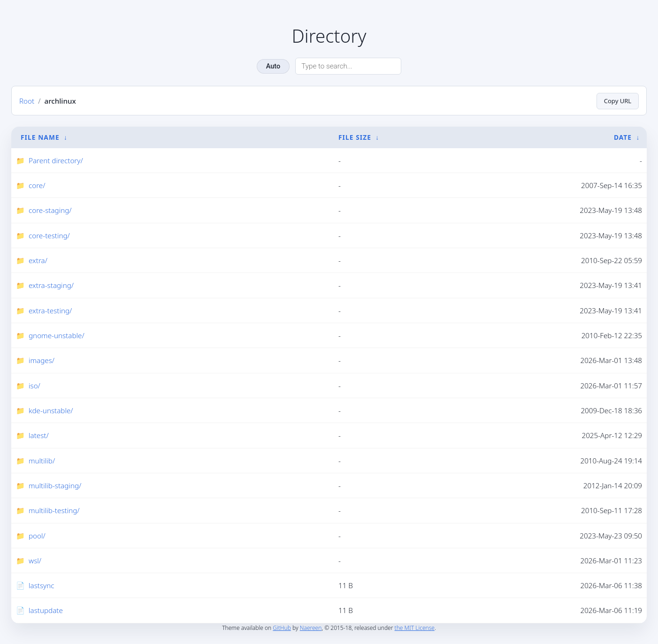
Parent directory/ (56, 160)
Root (27, 101)
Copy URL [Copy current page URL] (616, 101)
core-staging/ (50, 211)
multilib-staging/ (55, 485)
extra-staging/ (51, 286)
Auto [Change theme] (273, 66)
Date (623, 137)
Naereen (311, 628)
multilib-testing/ (54, 511)
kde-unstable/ (51, 411)
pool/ (37, 536)
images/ (42, 361)
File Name (40, 137)
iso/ (34, 386)
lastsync (41, 586)
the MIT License (415, 628)
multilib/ (42, 461)
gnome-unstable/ (57, 336)
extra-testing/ (50, 311)
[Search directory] (348, 66)
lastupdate (46, 611)
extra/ (38, 261)
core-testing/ (49, 235)
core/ (37, 186)
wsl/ (35, 561)
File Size (355, 137)
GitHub (282, 628)
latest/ (39, 436)
